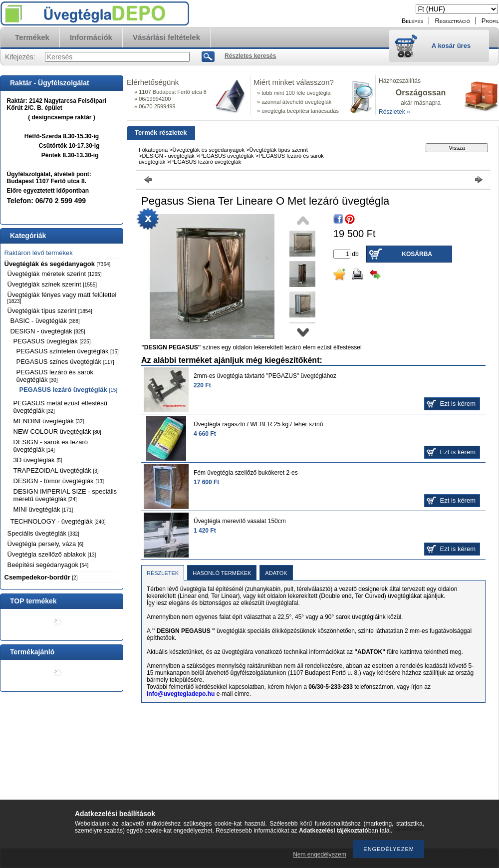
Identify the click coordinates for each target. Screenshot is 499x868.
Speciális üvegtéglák (43, 533)
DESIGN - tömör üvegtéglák (59, 481)
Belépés (413, 21)
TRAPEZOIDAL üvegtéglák (56, 470)
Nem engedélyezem (320, 855)
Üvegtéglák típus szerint (50, 311)
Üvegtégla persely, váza (46, 544)
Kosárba (417, 254)
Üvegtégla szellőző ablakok (52, 554)
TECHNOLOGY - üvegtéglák (58, 521)
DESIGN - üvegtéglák (48, 331)
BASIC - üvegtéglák (45, 321)
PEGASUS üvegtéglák (52, 341)
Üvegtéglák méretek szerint (55, 274)
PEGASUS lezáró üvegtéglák (69, 390)
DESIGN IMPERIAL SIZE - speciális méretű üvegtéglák (65, 495)
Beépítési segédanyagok (48, 565)
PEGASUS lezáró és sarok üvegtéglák (55, 376)
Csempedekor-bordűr (41, 577)
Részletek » (394, 112)
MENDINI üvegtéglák (49, 421)
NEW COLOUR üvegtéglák (57, 432)
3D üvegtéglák (38, 460)
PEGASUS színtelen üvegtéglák (68, 351)
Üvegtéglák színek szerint (52, 284)
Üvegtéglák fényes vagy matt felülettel (62, 297)
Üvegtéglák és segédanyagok (58, 264)
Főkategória (153, 150)
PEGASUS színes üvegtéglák (65, 362)
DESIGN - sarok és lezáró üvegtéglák (51, 446)
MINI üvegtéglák (43, 509)
